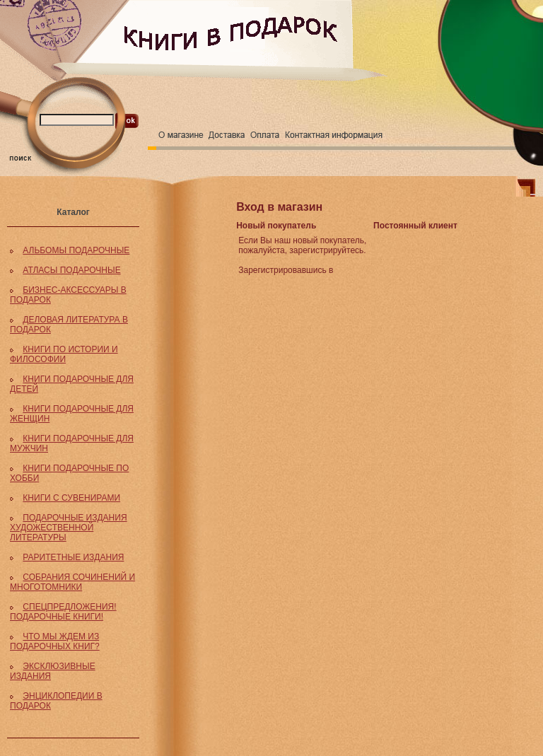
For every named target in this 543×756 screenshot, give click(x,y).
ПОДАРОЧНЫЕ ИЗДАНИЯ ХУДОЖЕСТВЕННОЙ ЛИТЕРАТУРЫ (69, 528)
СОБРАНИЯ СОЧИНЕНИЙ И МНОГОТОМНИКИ (72, 582)
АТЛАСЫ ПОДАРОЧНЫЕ (71, 270)
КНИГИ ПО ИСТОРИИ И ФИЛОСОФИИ (64, 354)
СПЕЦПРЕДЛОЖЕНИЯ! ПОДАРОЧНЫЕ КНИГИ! (63, 612)
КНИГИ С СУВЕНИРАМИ (71, 498)
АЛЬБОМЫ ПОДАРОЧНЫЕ (76, 250)
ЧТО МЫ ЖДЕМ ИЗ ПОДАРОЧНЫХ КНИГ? (55, 641)
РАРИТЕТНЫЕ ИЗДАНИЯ (73, 557)
